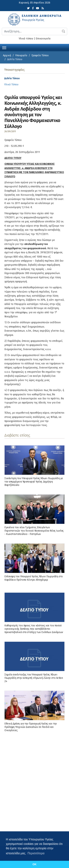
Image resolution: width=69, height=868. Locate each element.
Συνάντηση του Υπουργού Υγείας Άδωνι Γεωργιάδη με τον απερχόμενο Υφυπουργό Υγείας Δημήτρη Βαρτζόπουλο (34, 482)
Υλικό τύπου (26, 39)
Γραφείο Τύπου (40, 55)
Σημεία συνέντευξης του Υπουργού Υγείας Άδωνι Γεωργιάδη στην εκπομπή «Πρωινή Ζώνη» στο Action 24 (34, 678)
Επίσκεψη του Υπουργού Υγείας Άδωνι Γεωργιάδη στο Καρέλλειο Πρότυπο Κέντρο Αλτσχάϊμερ (34, 578)
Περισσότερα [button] (36, 853)
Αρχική (7, 55)
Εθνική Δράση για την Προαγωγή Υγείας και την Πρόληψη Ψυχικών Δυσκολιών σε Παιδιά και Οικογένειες (31, 727)
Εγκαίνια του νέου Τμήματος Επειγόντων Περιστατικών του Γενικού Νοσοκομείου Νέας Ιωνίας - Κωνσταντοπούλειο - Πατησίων (34, 531)
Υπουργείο (21, 55)
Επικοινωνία (43, 39)
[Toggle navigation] (4, 47)
